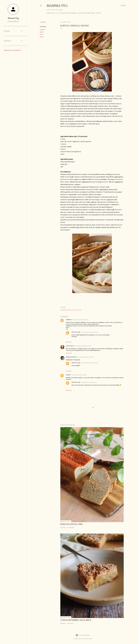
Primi (42, 34)
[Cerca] (123, 6)
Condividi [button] (43, 22)
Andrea (68, 375)
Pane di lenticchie (71, 524)
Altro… (99, 13)
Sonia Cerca (70, 346)
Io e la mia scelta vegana (66, 13)
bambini (43, 30)
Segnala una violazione (12, 50)
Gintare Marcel (88, 639)
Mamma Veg (57, 6)
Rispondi (69, 342)
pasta (42, 32)
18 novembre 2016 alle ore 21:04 (83, 346)
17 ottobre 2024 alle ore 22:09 (89, 382)
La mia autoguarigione (86, 13)
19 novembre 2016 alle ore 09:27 (86, 357)
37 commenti (70, 528)
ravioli (42, 37)
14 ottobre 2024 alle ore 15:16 (79, 375)
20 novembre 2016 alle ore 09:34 (90, 332)
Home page (51, 13)
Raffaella (69, 320)
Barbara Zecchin (71, 357)
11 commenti (70, 623)
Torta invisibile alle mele (76, 620)
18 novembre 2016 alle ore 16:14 (80, 320)
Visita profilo (13, 22)
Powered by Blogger (83, 635)
